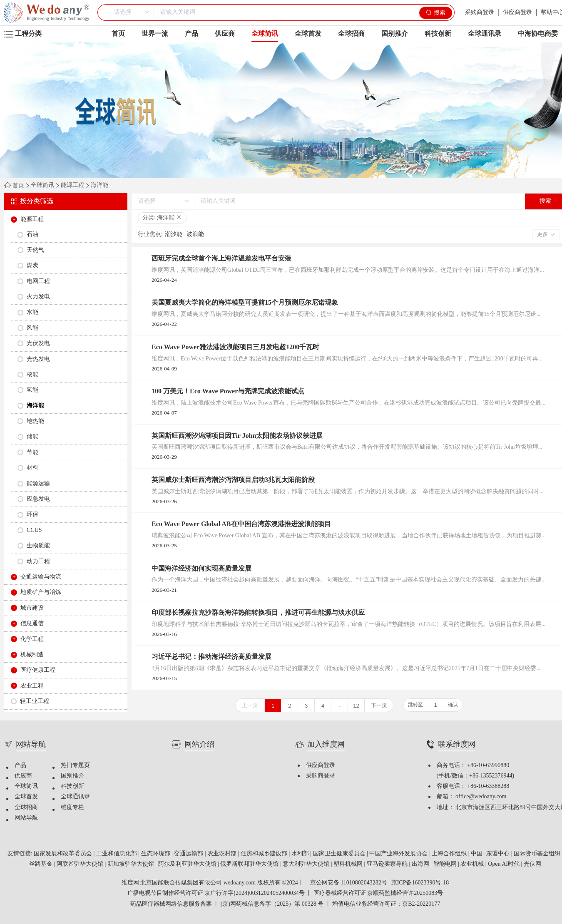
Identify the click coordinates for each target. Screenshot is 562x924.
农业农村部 (223, 854)
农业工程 (32, 686)
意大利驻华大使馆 (307, 864)
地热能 (35, 421)
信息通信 (32, 624)
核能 (32, 375)
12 (356, 706)
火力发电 (38, 297)
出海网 (421, 864)
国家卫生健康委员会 (340, 854)
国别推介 (395, 34)
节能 (32, 453)
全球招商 (351, 34)
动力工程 (38, 562)
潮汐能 (174, 235)
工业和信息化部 (117, 854)
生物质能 (38, 546)
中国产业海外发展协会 (399, 854)
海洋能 (99, 186)
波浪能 (195, 235)
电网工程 (38, 282)
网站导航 (26, 818)
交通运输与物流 (41, 577)
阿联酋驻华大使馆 (81, 864)
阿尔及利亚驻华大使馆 (188, 864)
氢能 (32, 390)
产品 (191, 34)
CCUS (34, 530)
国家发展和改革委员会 (64, 854)
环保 (32, 515)
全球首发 (308, 34)
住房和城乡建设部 (265, 854)
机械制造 (32, 655)
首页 (118, 34)
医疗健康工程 (38, 670)
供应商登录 (517, 13)
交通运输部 (189, 854)
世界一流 (155, 34)
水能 (32, 312)
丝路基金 (42, 864)
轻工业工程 (35, 702)
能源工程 (72, 186)
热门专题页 (75, 766)
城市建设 (32, 608)
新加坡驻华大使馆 (132, 864)
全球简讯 (265, 36)
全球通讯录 (485, 34)
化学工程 (32, 640)
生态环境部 (157, 854)
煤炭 (32, 266)
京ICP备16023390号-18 (420, 883)
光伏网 (532, 864)
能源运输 (38, 484)
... (339, 705)
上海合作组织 (450, 854)
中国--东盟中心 (491, 854)
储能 (32, 437)
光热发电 (38, 359)
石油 (32, 235)
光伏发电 (38, 344)
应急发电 (38, 499)
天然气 (35, 250)
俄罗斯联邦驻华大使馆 (250, 864)
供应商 (225, 34)
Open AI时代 (504, 864)
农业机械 (473, 864)
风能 (32, 328)
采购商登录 (480, 13)
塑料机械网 (349, 864)
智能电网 (446, 864)
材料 (32, 468)
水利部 (301, 854)
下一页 (379, 705)
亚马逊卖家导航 (388, 864)
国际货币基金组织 (538, 854)
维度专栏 (72, 808)
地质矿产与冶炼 (41, 592)
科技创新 (438, 34)
